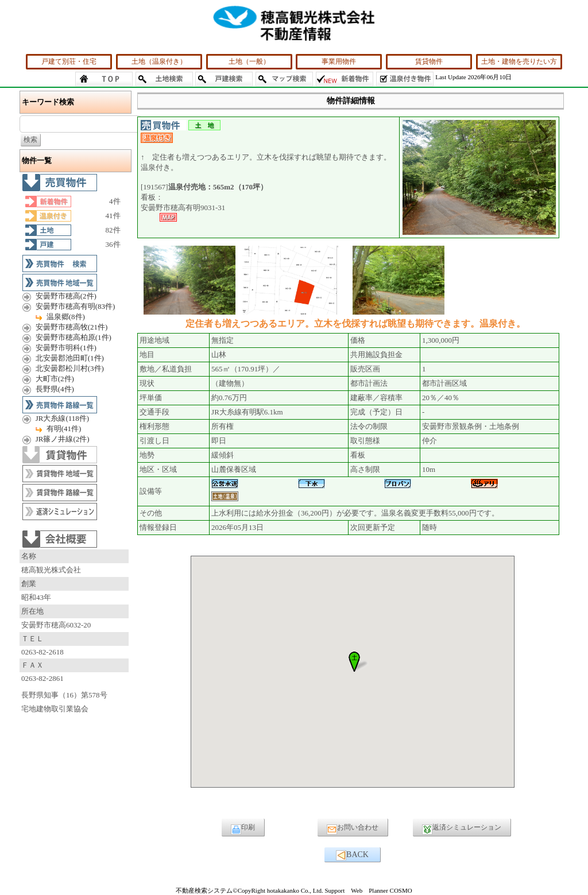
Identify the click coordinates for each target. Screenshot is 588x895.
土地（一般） (249, 61)
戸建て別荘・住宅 (69, 61)
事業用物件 (339, 61)
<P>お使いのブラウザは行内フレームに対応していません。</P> (353, 682)
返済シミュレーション (462, 829)
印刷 (243, 829)
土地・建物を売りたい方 (519, 61)
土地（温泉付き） (159, 61)
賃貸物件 (429, 61)
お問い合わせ (353, 829)
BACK (352, 855)
